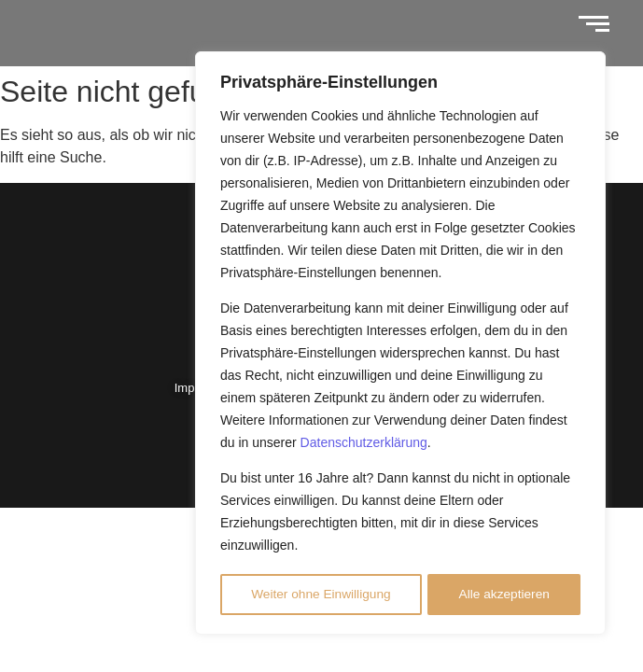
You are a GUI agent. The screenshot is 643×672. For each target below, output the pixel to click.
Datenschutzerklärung (364, 445)
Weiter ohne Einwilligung (321, 595)
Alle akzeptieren (505, 595)
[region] (400, 344)
